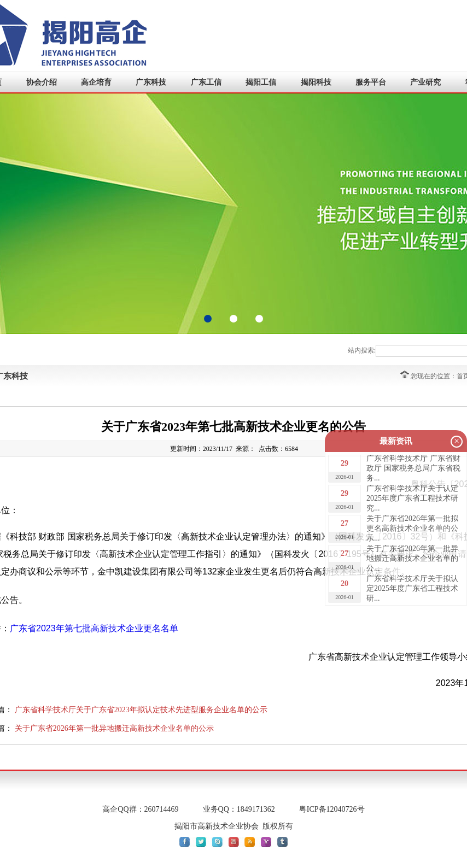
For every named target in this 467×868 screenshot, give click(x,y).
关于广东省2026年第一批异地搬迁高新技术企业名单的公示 (114, 728)
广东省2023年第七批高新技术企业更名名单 (94, 628)
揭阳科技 (316, 82)
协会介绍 (42, 82)
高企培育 (96, 82)
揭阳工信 (261, 82)
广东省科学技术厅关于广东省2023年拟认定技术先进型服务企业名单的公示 (141, 710)
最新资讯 (396, 441)
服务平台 (371, 82)
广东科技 (151, 82)
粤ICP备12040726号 (332, 809)
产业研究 (425, 82)
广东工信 (206, 82)
